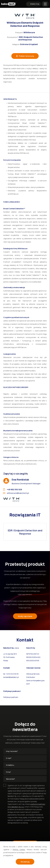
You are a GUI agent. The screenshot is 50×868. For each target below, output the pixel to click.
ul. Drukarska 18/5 (10, 654)
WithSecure (29, 32)
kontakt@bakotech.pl (11, 677)
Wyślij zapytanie (25, 616)
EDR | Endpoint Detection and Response (31, 38)
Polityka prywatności (11, 697)
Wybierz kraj (33, 4)
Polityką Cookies (19, 850)
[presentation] (24, 831)
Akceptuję (25, 862)
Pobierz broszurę (25, 56)
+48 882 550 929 (13, 489)
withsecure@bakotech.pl (16, 493)
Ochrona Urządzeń (29, 44)
